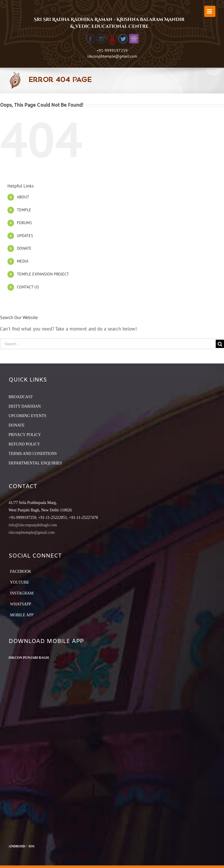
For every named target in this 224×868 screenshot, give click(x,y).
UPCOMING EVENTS (27, 416)
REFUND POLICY (24, 444)
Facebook (21, 571)
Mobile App (22, 615)
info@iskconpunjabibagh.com (33, 525)
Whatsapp (21, 604)
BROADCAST (21, 397)
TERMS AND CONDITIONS (33, 454)
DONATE (24, 248)
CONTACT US (28, 287)
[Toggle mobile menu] (210, 11)
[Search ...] (108, 344)
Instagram (22, 593)
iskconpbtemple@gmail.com (112, 56)
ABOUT (23, 197)
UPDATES (25, 236)
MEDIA (23, 261)
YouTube (20, 582)
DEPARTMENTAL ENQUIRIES (35, 463)
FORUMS (24, 223)
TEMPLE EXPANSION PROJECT (43, 274)
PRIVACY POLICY (25, 435)
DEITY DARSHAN (25, 406)
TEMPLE (24, 210)
